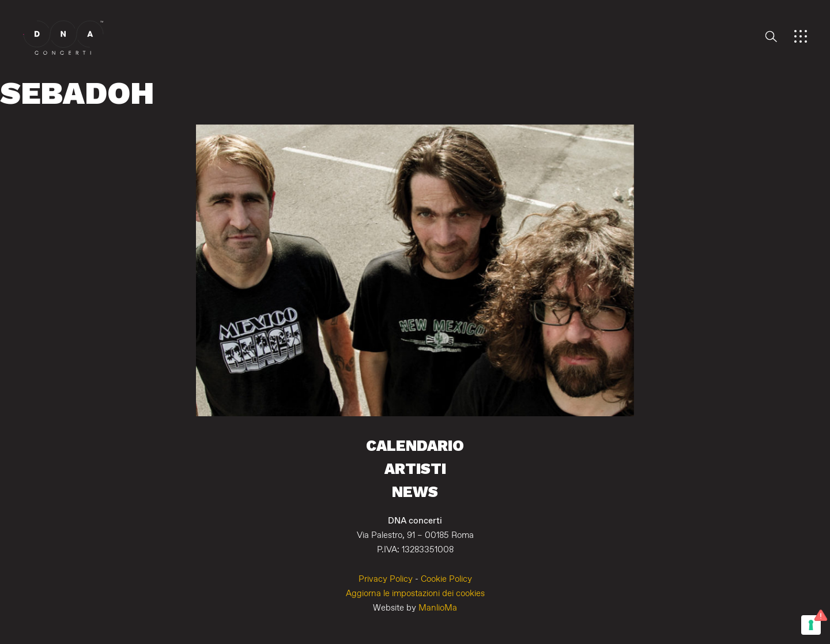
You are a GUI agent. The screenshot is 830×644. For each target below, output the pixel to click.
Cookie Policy (446, 579)
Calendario (415, 445)
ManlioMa (438, 608)
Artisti (415, 468)
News (415, 492)
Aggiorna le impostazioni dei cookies (415, 594)
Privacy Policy (386, 579)
